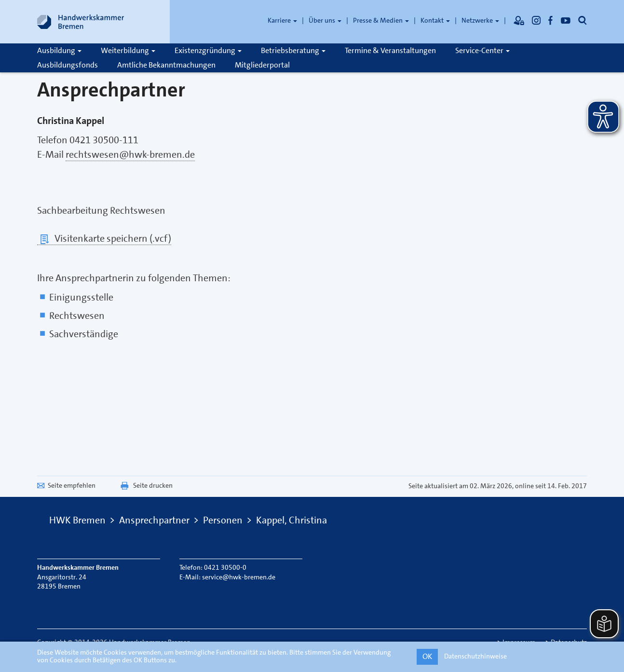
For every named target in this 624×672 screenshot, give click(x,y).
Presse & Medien (381, 20)
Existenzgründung (208, 50)
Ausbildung (59, 50)
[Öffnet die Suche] (583, 20)
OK (427, 656)
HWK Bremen (77, 520)
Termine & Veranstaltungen (390, 50)
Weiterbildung (128, 50)
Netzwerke (480, 20)
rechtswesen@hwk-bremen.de (130, 154)
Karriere (282, 20)
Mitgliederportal (262, 65)
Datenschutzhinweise (475, 656)
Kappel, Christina (292, 520)
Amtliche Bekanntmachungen (166, 65)
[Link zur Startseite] (81, 22)
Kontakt (435, 20)
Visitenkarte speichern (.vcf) (104, 239)
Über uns (325, 20)
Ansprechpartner (154, 520)
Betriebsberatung (293, 50)
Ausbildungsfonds (68, 65)
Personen (223, 520)
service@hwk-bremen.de (239, 577)
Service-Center (482, 50)
